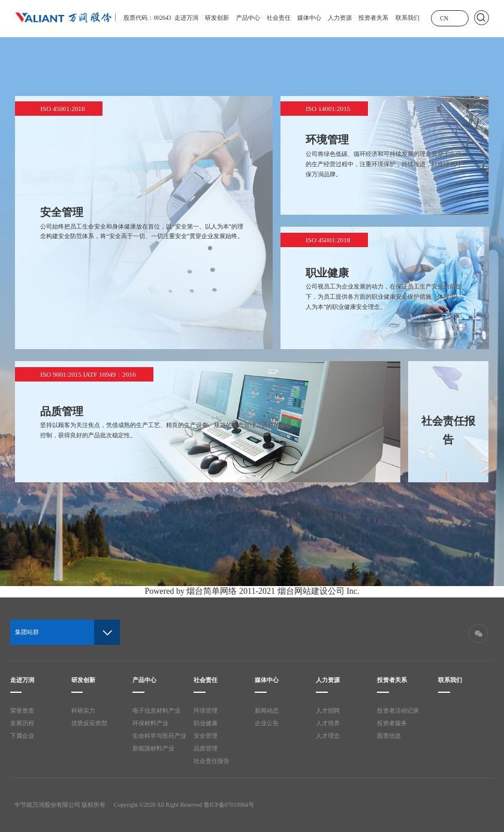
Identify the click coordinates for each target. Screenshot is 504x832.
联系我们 (408, 18)
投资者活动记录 (398, 711)
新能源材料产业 (153, 748)
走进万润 (186, 18)
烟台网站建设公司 (311, 591)
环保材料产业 (150, 723)
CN (444, 18)
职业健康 (206, 723)
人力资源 (340, 18)
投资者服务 (392, 723)
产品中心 (248, 18)
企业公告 (267, 723)
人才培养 (328, 723)
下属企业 (22, 736)
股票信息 (389, 736)
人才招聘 (328, 711)
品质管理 (206, 748)
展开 (459, 17)
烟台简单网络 (212, 591)
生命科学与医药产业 (159, 736)
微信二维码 (478, 633)
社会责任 (279, 18)
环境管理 (206, 711)
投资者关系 (373, 18)
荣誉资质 (22, 711)
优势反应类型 (89, 723)
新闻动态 (267, 711)
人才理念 (328, 736)
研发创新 (217, 18)
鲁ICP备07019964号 (229, 805)
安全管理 (206, 736)
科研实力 (83, 711)
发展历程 (22, 723)
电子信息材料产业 (156, 711)
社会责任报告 (212, 761)
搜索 (482, 18)
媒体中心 (309, 18)
